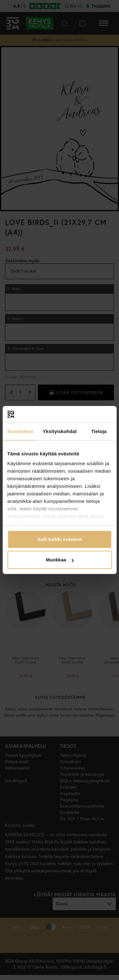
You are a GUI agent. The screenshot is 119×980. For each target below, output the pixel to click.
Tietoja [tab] (99, 431)
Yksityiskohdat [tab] (60, 431)
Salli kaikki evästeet (59, 539)
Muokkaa (60, 560)
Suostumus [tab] (20, 431)
